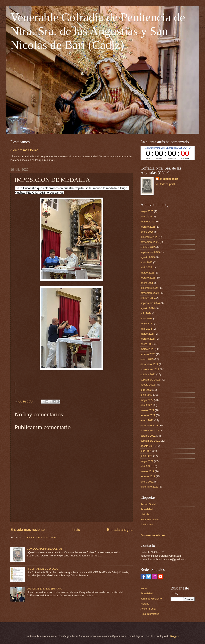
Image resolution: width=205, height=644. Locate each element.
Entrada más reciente (28, 530)
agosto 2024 (148, 308)
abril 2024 (146, 329)
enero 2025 (147, 283)
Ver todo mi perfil (165, 184)
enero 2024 (147, 344)
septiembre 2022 (150, 380)
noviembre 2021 (150, 431)
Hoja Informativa (150, 519)
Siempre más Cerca (24, 150)
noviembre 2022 (150, 369)
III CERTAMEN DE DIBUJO (43, 569)
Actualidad (147, 509)
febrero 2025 (148, 278)
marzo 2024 (147, 334)
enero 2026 (147, 232)
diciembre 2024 (149, 288)
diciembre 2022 (149, 364)
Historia (145, 514)
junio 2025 (146, 262)
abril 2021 (146, 466)
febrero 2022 (148, 415)
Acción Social (148, 504)
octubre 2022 (148, 374)
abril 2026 (146, 217)
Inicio (76, 530)
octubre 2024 (148, 298)
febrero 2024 (148, 339)
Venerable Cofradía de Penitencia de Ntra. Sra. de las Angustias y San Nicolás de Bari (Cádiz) (98, 31)
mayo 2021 (147, 461)
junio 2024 (146, 318)
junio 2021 (146, 456)
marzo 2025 (147, 273)
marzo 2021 (147, 471)
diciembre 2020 (149, 487)
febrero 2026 (148, 227)
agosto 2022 (148, 385)
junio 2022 (146, 395)
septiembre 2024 (150, 303)
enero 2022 (147, 420)
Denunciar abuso (153, 535)
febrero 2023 (148, 354)
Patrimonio (147, 524)
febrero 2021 (148, 476)
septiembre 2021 (150, 441)
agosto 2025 (148, 257)
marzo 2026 (147, 222)
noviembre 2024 (150, 293)
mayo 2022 (147, 400)
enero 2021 (147, 482)
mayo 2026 (147, 211)
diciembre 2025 (149, 237)
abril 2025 (146, 267)
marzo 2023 (147, 349)
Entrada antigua (120, 530)
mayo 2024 (147, 324)
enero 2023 (147, 359)
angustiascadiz (169, 179)
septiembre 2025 (150, 252)
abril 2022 (146, 405)
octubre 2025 (148, 247)
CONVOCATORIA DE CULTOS (45, 549)
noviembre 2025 (150, 242)
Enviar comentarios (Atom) (42, 538)
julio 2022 (146, 390)
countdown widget (168, 153)
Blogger (174, 636)
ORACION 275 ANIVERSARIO (44, 589)
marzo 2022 (147, 410)
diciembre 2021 (149, 425)
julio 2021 (146, 451)
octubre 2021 (148, 436)
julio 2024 (146, 313)
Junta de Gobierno (151, 599)
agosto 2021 (148, 446)
